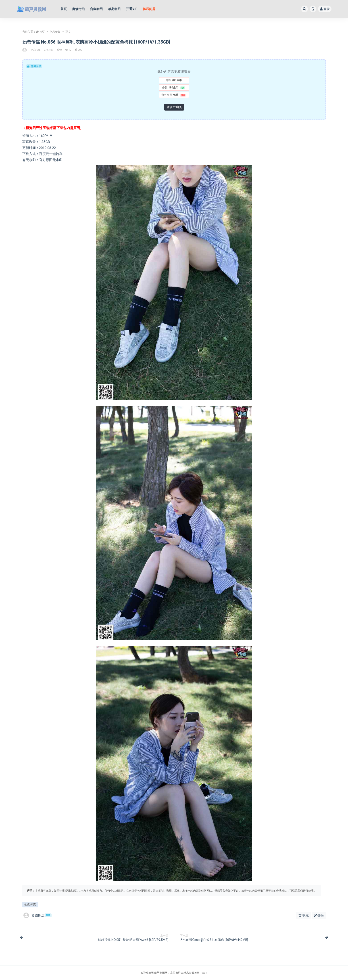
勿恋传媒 (55, 32)
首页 (42, 32)
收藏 (303, 915)
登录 (325, 9)
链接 (319, 915)
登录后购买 (174, 107)
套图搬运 (38, 915)
